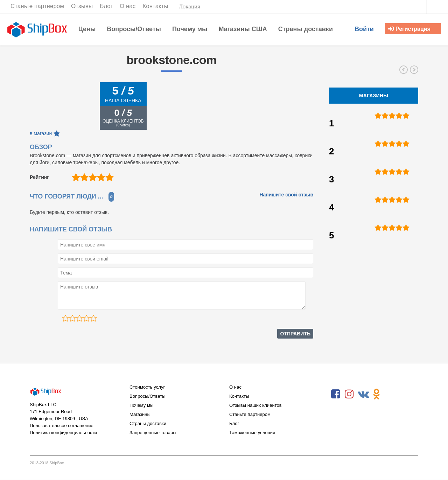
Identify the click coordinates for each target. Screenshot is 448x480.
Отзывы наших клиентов (255, 405)
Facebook (336, 394)
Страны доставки (148, 423)
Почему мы (141, 405)
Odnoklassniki (377, 394)
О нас (235, 387)
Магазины (140, 414)
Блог (234, 423)
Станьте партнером (250, 414)
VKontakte (363, 394)
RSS (390, 394)
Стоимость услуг (147, 387)
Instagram (349, 394)
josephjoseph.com (404, 70)
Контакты (239, 396)
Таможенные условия (252, 433)
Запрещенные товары (153, 433)
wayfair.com (414, 70)
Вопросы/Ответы (148, 396)
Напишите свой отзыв (286, 195)
